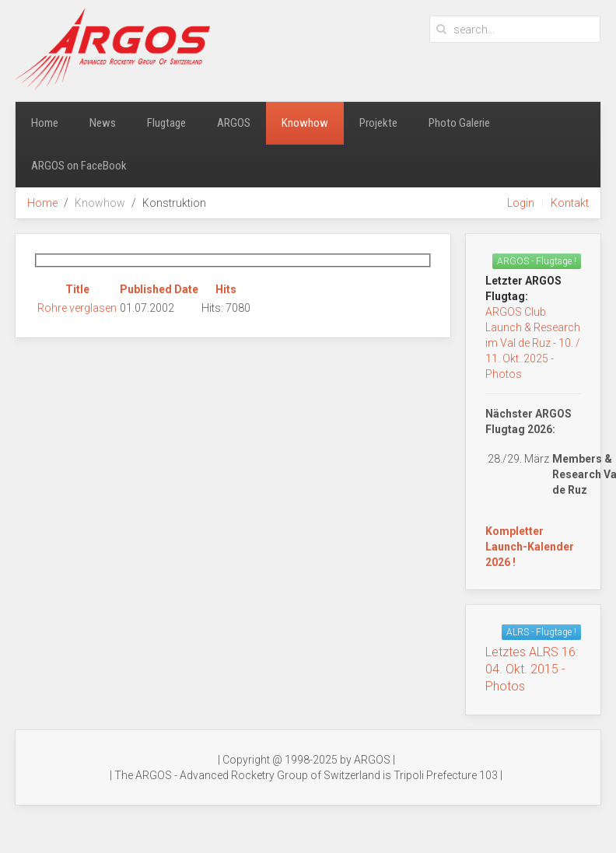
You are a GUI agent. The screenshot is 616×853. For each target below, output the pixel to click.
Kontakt (570, 203)
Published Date (159, 289)
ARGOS (234, 123)
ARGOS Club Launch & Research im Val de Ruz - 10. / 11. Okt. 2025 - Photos (533, 343)
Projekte (378, 123)
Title (77, 289)
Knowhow (305, 123)
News (103, 123)
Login (521, 203)
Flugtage (166, 123)
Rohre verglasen (77, 308)
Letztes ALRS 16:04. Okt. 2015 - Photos (532, 669)
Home (45, 123)
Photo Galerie (459, 123)
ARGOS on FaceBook (79, 166)
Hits (226, 289)
